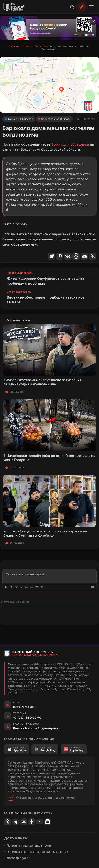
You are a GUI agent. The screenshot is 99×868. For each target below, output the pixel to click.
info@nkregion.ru (25, 705)
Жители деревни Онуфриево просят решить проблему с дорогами (42, 281)
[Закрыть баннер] (93, 22)
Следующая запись (19, 291)
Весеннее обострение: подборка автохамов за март (44, 299)
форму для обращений (70, 144)
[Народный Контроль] (16, 7)
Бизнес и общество (34, 46)
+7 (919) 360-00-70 (27, 716)
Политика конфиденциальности (29, 844)
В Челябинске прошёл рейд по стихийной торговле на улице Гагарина (49, 456)
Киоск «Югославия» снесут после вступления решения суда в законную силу (42, 380)
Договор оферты (18, 856)
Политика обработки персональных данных (37, 850)
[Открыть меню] (91, 7)
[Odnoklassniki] (76, 256)
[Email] (84, 256)
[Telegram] (51, 256)
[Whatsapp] (60, 256)
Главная (14, 46)
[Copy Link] (93, 256)
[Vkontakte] (68, 256)
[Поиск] (72, 7)
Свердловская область (56, 119)
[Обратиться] (82, 7)
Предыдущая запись (20, 273)
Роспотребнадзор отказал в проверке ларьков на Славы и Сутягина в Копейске (45, 532)
